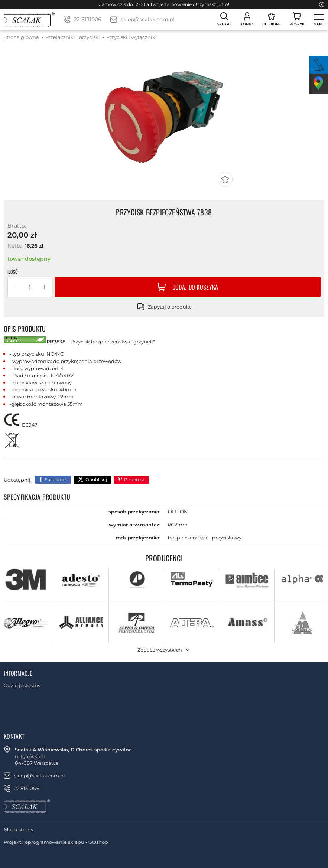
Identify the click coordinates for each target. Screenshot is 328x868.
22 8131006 (88, 19)
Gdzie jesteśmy (22, 685)
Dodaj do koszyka (195, 287)
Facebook (56, 479)
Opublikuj (96, 479)
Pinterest (134, 479)
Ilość (12, 272)
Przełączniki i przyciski (73, 37)
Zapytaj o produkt (169, 307)
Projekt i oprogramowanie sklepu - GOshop (56, 842)
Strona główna (21, 37)
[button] (15, 287)
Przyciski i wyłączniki (131, 37)
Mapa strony (19, 829)
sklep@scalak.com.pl (147, 19)
